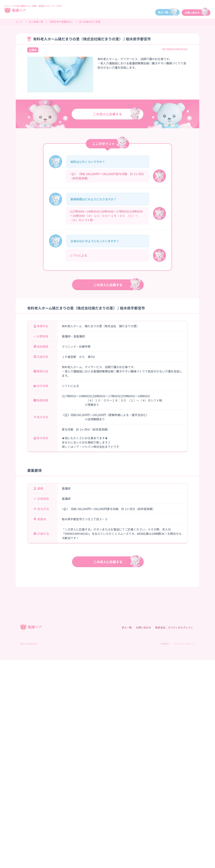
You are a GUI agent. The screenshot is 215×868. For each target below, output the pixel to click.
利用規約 (165, 644)
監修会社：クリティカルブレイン (174, 627)
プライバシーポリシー (184, 644)
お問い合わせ (144, 627)
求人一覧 (127, 627)
